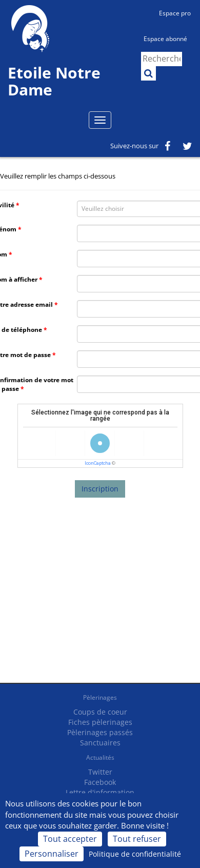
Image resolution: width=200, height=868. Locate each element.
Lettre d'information (100, 792)
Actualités (100, 757)
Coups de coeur (100, 712)
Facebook (100, 782)
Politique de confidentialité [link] (135, 854)
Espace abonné (165, 39)
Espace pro (175, 13)
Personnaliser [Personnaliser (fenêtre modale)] (52, 854)
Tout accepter (70, 839)
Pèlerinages (100, 697)
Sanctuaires (100, 743)
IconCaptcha (98, 463)
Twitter (100, 772)
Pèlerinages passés (100, 732)
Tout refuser (137, 839)
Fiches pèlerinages (100, 722)
